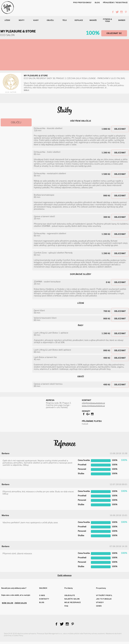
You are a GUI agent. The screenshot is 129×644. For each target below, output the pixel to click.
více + (26, 90)
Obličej (50, 20)
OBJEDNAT (120, 129)
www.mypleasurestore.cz (93, 406)
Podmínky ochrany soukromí (94, 634)
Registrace (122, 3)
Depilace (79, 20)
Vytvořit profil (104, 595)
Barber (122, 20)
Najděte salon (72, 599)
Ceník (99, 606)
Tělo (64, 20)
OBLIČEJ (16, 122)
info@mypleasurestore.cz (93, 403)
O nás (42, 595)
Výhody (100, 602)
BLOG (97, 3)
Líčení (7, 20)
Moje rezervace (73, 602)
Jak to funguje (104, 599)
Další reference (64, 575)
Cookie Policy (18, 635)
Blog (42, 602)
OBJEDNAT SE (114, 33)
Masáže (93, 20)
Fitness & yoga (107, 20)
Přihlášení (108, 3)
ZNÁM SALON (21, 603)
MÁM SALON (8, 603)
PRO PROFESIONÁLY (82, 3)
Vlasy (36, 20)
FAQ (66, 606)
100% (93, 33)
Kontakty (44, 599)
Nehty (22, 20)
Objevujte (70, 595)
